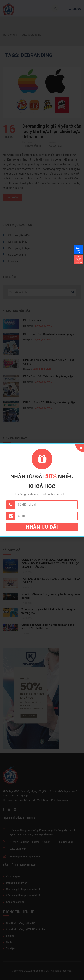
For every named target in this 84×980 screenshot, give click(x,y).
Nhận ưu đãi (42, 527)
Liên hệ (79, 263)
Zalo (79, 252)
